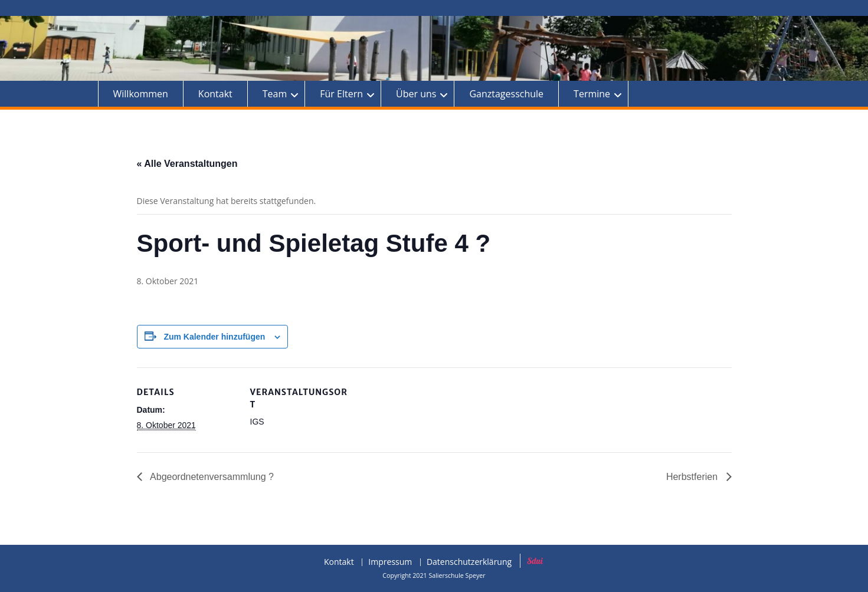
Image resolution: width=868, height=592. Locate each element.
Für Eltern (341, 94)
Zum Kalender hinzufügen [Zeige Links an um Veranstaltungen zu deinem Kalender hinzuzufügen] (214, 337)
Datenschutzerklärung (469, 562)
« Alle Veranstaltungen (187, 164)
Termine (592, 94)
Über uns (416, 94)
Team (275, 94)
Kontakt (215, 94)
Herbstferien (693, 477)
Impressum (390, 562)
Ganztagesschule (506, 94)
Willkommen (141, 94)
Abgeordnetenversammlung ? (211, 477)
